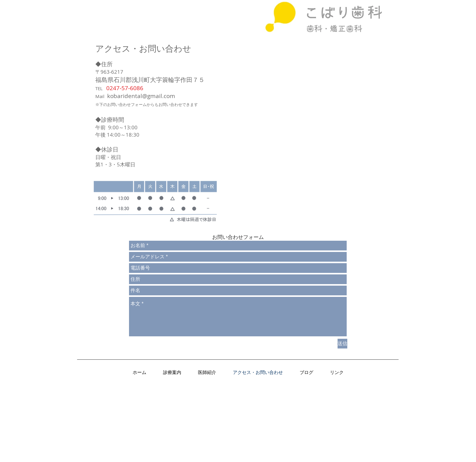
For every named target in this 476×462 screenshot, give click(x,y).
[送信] (342, 344)
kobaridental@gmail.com (141, 96)
